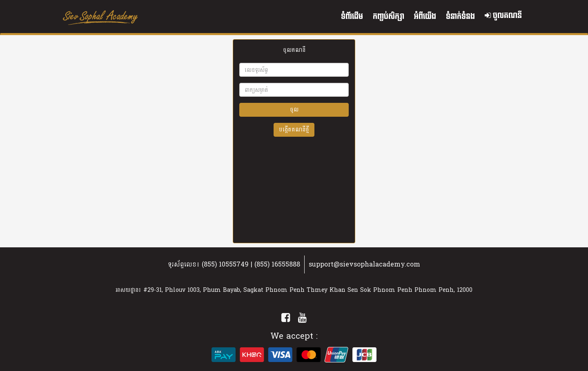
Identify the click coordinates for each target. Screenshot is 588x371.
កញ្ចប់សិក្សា (389, 17)
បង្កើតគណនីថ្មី (294, 130)
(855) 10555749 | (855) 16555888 (251, 264)
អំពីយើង (425, 17)
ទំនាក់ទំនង (460, 17)
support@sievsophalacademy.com (364, 264)
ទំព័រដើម (352, 17)
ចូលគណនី (503, 16)
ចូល (294, 110)
